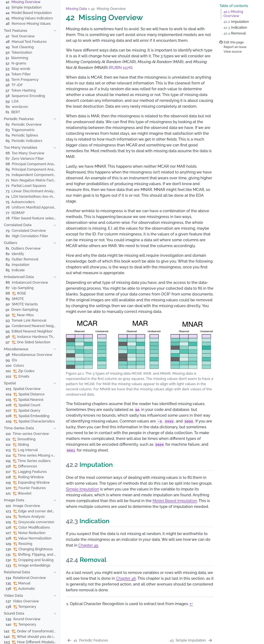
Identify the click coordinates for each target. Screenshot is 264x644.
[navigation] (28, 31)
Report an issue (233, 47)
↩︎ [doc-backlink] (191, 604)
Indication (235, 27)
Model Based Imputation (175, 501)
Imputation (236, 22)
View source (231, 52)
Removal (235, 33)
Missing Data (76, 9)
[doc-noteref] (170, 294)
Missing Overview (233, 14)
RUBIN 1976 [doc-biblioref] (121, 68)
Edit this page (232, 42)
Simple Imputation (82, 489)
